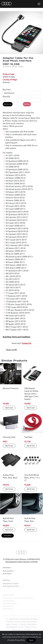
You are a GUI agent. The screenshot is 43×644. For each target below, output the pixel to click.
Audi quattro (8, 579)
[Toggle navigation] (39, 4)
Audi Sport (7, 582)
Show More (8, 536)
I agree (31, 640)
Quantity (6, 96)
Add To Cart (8, 104)
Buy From (7, 89)
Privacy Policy (20, 640)
